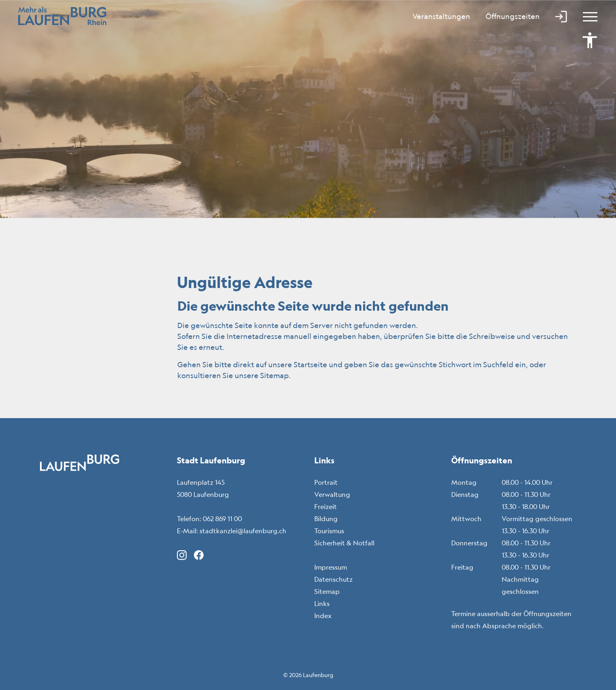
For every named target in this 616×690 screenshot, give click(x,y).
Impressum (331, 567)
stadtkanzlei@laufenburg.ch (243, 531)
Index (323, 616)
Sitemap (327, 591)
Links (322, 604)
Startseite (310, 364)
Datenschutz (333, 579)
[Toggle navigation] (587, 16)
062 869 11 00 (222, 519)
